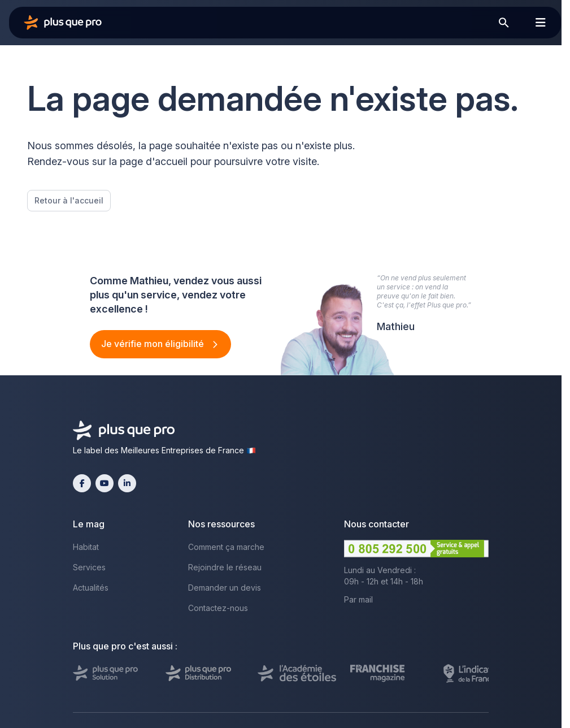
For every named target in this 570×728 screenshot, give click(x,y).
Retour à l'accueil (69, 200)
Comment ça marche (226, 547)
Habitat (86, 547)
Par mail (358, 599)
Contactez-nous (218, 608)
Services (89, 567)
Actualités (91, 588)
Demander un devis (225, 588)
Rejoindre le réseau (225, 567)
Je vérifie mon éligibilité (154, 344)
